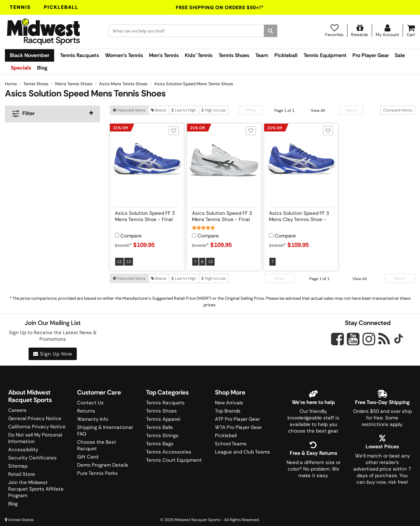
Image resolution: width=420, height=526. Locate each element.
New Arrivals (229, 403)
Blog (42, 68)
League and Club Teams (242, 452)
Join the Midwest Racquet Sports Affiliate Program (36, 489)
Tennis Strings (162, 435)
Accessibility (23, 450)
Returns (86, 411)
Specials (21, 68)
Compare (131, 236)
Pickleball (61, 7)
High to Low (214, 110)
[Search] (271, 31)
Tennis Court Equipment (174, 460)
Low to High (184, 110)
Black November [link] (30, 55)
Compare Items (398, 110)
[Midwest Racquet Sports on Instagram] (369, 339)
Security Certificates (32, 458)
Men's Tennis (164, 55)
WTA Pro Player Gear (238, 427)
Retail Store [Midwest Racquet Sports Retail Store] (22, 474)
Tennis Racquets (80, 55)
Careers (17, 410)
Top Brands (228, 411)
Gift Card (88, 457)
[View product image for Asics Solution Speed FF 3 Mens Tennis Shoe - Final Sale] (147, 161)
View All (318, 111)
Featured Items (129, 110)
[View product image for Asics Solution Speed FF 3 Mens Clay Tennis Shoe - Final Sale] (301, 161)
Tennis (20, 7)
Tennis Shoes (234, 55)
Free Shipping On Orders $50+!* (220, 8)
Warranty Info (93, 419)
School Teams (231, 444)
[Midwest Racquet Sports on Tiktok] (399, 339)
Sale (400, 55)
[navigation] (52, 114)
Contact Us (90, 403)
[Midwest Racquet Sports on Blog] (384, 339)
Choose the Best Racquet (97, 445)
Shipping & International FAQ (105, 431)
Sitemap (18, 466)
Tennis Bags (160, 444)
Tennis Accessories (169, 452)
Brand (158, 110)
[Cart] (411, 30)
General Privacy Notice (35, 418)
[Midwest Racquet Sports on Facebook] (337, 343)
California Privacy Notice (37, 427)
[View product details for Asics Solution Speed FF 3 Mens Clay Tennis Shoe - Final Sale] (301, 215)
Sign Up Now (53, 354)
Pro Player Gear (371, 55)
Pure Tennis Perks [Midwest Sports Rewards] (97, 473)
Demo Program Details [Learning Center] (103, 465)
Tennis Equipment (325, 55)
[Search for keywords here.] (186, 31)
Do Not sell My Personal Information (35, 438)
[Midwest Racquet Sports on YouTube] (353, 339)
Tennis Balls (159, 427)
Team (262, 55)
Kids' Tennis (199, 55)
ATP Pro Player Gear (237, 419)
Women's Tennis (124, 55)
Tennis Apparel (163, 419)
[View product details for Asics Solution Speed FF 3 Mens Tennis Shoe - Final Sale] (147, 215)
